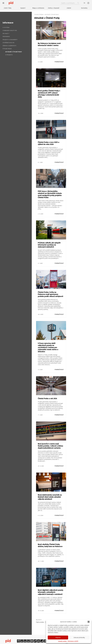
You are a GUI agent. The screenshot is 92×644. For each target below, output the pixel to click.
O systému (6, 27)
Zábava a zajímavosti (9, 46)
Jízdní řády (8, 8)
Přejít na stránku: (40, 622)
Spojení (23, 8)
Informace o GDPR (73, 641)
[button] (89, 622)
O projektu (9, 55)
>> (41, 620)
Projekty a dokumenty (10, 40)
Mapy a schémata (38, 8)
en (84, 3)
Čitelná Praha (7, 49)
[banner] (16, 3)
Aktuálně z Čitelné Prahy (14, 52)
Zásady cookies (62, 641)
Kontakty (84, 8)
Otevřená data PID (8, 43)
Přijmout (58, 637)
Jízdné (69, 8)
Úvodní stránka (39, 14)
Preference (6, 37)
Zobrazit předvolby (79, 637)
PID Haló (5, 34)
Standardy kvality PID (10, 30)
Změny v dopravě (54, 8)
